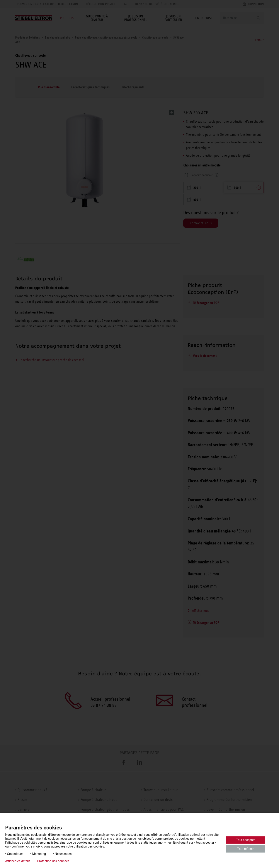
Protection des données (53, 861)
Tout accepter (245, 840)
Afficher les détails (18, 861)
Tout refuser (245, 849)
